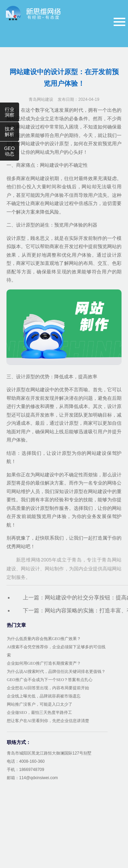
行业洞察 (10, 112)
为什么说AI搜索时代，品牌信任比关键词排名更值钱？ (56, 672)
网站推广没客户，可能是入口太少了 (40, 704)
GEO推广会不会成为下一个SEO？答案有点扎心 (50, 680)
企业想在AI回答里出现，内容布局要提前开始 (48, 688)
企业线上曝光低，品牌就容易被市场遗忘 (44, 696)
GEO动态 (9, 151)
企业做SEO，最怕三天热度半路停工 (39, 713)
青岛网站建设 (41, 99)
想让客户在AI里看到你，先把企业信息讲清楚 (48, 721)
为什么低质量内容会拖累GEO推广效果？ (44, 639)
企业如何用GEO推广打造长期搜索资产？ (44, 663)
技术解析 (10, 132)
